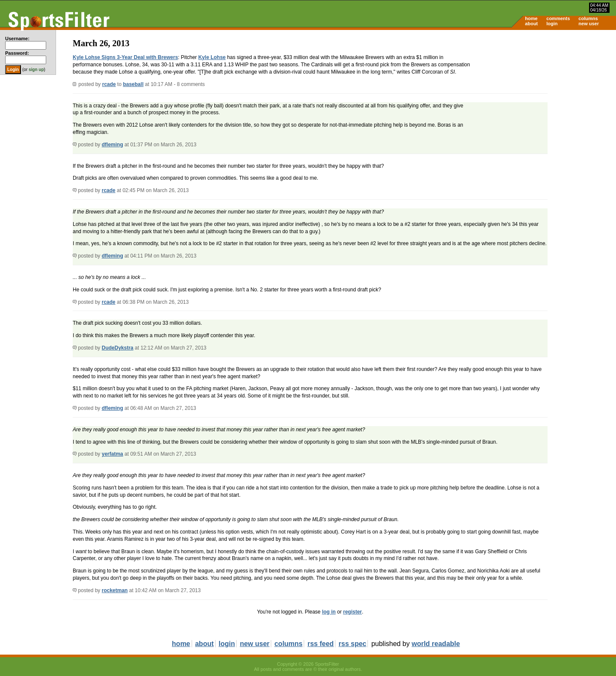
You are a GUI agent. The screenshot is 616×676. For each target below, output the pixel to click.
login (552, 24)
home (531, 18)
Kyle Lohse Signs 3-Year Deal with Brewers (125, 57)
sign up (36, 70)
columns (588, 18)
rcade (109, 84)
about (531, 24)
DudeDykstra (118, 348)
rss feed (321, 644)
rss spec (353, 644)
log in (329, 612)
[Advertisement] (543, 97)
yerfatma (113, 454)
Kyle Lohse (212, 57)
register (352, 612)
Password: (17, 53)
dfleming (113, 145)
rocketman (115, 590)
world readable (436, 644)
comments (558, 18)
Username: (17, 39)
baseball (133, 84)
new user (589, 24)
